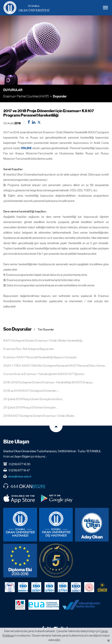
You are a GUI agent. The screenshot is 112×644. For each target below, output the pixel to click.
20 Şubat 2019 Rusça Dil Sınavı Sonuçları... (31, 407)
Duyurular (60, 96)
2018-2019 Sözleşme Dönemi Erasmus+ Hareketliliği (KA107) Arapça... (49, 382)
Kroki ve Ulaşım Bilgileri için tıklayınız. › (25, 456)
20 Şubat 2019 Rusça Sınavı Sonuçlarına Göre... (34, 399)
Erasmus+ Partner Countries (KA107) (26, 96)
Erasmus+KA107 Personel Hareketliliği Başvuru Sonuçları (40, 357)
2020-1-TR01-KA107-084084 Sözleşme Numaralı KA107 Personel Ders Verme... (55, 366)
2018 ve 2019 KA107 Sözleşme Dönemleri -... (32, 391)
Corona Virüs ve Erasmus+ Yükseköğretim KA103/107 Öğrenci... (45, 374)
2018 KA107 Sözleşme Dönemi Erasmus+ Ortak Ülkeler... (40, 416)
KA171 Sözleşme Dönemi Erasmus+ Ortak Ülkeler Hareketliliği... (44, 340)
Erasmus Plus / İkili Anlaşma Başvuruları (29, 349)
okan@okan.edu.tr (20, 476)
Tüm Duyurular (46, 330)
